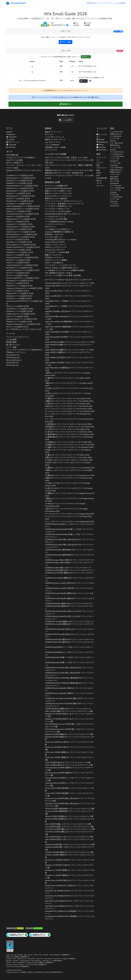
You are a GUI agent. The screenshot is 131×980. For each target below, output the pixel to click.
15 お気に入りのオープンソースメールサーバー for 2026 (69, 390)
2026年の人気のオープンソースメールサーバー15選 (69, 743)
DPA (98, 175)
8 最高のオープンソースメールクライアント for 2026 (69, 479)
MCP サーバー (50, 227)
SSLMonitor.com (12, 365)
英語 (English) (115, 145)
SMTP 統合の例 (12, 155)
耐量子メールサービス (54, 255)
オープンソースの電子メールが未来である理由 (63, 275)
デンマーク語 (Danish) (114, 140)
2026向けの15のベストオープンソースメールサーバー (69, 892)
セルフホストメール (53, 142)
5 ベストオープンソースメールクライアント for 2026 (70, 411)
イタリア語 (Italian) (116, 168)
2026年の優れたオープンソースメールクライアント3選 (70, 833)
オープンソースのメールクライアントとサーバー (68, 280)
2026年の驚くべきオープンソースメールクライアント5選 (70, 848)
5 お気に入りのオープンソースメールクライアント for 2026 (69, 490)
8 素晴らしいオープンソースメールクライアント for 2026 (69, 472)
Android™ (11, 137)
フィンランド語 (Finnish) (115, 149)
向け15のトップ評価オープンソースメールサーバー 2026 (68, 302)
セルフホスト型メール (54, 237)
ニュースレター (102, 136)
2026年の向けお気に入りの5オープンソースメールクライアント (69, 618)
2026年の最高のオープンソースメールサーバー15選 (69, 734)
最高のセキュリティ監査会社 (56, 199)
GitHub (100, 140)
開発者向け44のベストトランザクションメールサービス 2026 (69, 170)
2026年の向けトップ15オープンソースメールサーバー (69, 648)
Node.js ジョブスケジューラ (56, 247)
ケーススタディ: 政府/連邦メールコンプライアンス (64, 204)
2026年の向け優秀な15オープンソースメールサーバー (69, 574)
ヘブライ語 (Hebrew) (117, 156)
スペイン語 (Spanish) (117, 188)
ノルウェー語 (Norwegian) (114, 175)
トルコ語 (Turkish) (116, 197)
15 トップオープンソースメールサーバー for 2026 (68, 415)
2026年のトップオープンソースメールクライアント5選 (69, 784)
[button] (90, 81)
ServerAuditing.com (14, 360)
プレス (99, 183)
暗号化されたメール (95, 3)
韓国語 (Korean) (115, 172)
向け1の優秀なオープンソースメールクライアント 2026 (68, 354)
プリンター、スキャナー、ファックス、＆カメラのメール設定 (24, 167)
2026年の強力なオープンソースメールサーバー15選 (68, 763)
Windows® (11, 134)
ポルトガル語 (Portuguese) (114, 182)
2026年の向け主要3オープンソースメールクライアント (69, 564)
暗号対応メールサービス (54, 234)
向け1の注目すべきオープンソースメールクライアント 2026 (69, 364)
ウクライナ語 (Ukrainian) (114, 200)
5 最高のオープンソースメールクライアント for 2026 (69, 384)
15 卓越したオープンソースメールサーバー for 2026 (69, 447)
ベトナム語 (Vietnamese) (114, 205)
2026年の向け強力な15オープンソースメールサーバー (69, 631)
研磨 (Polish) (114, 179)
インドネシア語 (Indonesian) (115, 164)
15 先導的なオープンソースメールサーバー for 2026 (68, 442)
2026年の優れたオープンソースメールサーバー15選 (70, 829)
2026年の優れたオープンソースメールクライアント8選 (69, 711)
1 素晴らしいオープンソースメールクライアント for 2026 (67, 374)
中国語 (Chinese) (116, 134)
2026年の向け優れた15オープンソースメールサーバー (68, 568)
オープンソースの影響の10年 (56, 186)
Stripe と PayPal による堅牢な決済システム (62, 268)
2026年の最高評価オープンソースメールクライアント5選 (69, 813)
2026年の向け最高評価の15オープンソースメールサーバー (69, 551)
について (100, 163)
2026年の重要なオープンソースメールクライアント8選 (70, 759)
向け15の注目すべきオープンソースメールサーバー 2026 (69, 359)
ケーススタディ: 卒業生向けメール (58, 206)
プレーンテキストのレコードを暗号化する (24, 350)
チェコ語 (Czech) (116, 136)
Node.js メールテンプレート (56, 245)
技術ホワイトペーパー (54, 132)
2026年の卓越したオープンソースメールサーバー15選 (68, 824)
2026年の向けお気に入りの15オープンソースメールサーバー (69, 613)
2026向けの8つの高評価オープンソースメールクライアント (70, 918)
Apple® (9, 132)
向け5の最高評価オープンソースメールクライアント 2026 (69, 328)
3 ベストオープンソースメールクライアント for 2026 (68, 518)
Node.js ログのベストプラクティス (58, 196)
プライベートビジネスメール (17, 337)
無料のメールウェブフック (55, 140)
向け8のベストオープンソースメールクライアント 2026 (68, 287)
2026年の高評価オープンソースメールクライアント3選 (69, 795)
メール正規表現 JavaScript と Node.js (59, 222)
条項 (98, 170)
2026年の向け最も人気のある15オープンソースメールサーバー (69, 669)
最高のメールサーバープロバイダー (59, 193)
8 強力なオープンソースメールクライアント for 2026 (69, 406)
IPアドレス (49, 134)
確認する (86, 57)
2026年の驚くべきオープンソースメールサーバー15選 (70, 725)
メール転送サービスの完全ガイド (58, 229)
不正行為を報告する (102, 179)
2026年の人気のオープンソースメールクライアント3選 (69, 866)
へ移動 (118, 31)
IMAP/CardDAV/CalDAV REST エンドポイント (63, 214)
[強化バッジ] (10, 946)
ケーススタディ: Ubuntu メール (57, 209)
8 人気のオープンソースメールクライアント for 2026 (68, 432)
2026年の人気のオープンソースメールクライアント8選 (70, 748)
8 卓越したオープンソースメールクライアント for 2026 (68, 451)
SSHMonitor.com (13, 363)
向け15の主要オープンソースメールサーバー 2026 (68, 333)
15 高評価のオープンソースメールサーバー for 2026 (68, 424)
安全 (98, 165)
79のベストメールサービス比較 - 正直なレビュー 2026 (66, 158)
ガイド (9, 152)
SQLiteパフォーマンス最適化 (56, 260)
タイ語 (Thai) (114, 195)
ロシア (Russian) (116, 186)
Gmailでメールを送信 (14, 160)
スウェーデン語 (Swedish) (115, 191)
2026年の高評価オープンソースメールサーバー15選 (69, 789)
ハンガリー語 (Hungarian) (114, 160)
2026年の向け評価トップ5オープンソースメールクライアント (69, 536)
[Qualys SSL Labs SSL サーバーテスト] (15, 928)
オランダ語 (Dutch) (116, 143)
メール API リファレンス (54, 137)
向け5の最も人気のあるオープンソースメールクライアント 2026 (69, 318)
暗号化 (83, 81)
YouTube (101, 147)
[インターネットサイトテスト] (17, 935)
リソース (10, 334)
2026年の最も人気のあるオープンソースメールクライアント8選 (70, 805)
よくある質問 (120, 3)
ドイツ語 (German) (116, 154)
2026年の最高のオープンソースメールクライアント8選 (69, 738)
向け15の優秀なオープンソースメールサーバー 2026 (69, 350)
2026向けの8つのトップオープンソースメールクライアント (69, 907)
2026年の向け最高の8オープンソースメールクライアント (69, 607)
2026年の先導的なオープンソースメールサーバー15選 (69, 816)
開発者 (48, 128)
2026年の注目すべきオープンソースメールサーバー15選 (69, 715)
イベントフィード (102, 159)
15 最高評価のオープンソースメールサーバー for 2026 (69, 434)
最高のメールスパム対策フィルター (59, 191)
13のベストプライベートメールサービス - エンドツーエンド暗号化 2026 (69, 161)
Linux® (10, 140)
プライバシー (109, 3)
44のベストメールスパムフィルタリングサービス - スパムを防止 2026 (69, 177)
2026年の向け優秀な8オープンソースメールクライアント (70, 579)
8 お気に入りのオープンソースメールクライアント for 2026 (68, 395)
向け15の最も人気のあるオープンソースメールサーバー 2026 (69, 313)
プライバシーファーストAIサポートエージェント (64, 201)
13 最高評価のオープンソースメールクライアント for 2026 (69, 438)
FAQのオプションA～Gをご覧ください (86, 97)
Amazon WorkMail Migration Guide (58, 188)
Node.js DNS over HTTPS (55, 242)
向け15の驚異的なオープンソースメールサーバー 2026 (69, 369)
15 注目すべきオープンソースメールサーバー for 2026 (69, 460)
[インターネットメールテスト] (40, 935)
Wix (43, 37)
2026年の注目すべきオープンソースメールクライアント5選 (69, 841)
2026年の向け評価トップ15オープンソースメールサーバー (69, 531)
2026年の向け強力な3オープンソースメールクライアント (70, 636)
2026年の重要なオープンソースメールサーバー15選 (69, 754)
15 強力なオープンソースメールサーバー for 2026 (67, 404)
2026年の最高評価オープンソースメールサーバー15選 (70, 809)
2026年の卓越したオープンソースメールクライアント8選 (69, 827)
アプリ (9, 128)
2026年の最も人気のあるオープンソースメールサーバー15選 (70, 800)
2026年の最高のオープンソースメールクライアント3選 (69, 774)
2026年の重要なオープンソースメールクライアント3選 (69, 877)
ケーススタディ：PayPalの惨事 (57, 252)
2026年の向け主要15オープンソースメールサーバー (70, 560)
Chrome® (11, 145)
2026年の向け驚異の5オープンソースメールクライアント (70, 600)
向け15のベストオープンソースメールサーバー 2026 (70, 283)
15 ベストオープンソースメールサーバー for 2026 (68, 409)
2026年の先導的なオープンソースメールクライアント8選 (69, 820)
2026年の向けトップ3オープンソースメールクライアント (70, 525)
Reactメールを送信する (54, 263)
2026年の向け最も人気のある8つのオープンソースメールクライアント (69, 546)
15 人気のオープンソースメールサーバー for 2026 (67, 429)
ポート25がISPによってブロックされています (24, 329)
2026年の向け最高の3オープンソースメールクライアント (70, 643)
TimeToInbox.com (13, 357)
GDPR (99, 173)
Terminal (11, 147)
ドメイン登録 (11, 347)
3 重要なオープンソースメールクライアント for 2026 (69, 401)
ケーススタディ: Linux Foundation (58, 211)
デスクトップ (13, 142)
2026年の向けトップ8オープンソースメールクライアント (69, 654)
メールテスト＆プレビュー (55, 224)
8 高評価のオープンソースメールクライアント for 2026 (70, 427)
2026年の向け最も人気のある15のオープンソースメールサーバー (70, 541)
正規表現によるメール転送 (55, 147)
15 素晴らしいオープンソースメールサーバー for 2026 (70, 468)
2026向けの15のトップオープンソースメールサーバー (69, 902)
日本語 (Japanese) (116, 170)
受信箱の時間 (11, 342)
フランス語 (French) (117, 152)
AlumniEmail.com (13, 355)
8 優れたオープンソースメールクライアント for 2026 (68, 457)
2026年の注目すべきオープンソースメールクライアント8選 (69, 720)
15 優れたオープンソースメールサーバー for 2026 (67, 455)
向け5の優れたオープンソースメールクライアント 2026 (69, 346)
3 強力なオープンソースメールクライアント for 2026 (66, 510)
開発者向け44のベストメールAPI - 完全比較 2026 (64, 173)
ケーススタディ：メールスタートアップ (60, 265)
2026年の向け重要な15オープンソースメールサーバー (70, 622)
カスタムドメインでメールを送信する (21, 158)
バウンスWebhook (52, 145)
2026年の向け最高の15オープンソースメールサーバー (69, 604)
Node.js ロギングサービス (55, 250)
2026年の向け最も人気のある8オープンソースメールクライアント (69, 674)
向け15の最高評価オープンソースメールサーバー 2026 (69, 323)
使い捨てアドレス (13, 345)
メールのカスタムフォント (55, 217)
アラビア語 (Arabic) (117, 132)
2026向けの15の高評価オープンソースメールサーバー (69, 912)
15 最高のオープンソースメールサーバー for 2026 (68, 379)
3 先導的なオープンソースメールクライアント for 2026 (70, 445)
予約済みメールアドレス (16, 352)
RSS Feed (101, 150)
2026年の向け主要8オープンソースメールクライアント (69, 695)
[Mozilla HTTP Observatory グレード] (34, 928)
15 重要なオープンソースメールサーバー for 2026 (68, 399)
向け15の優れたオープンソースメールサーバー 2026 (70, 342)
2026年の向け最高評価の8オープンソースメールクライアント (70, 556)
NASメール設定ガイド (15, 163)
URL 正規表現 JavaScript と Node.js (59, 273)
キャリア (100, 186)
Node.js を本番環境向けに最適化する (59, 232)
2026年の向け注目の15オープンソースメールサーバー (70, 584)
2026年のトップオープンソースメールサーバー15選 (69, 779)
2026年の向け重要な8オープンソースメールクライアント (69, 625)
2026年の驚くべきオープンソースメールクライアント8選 (70, 730)
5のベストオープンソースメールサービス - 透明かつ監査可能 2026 (69, 167)
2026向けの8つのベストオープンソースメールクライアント (70, 897)
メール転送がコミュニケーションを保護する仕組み (65, 270)
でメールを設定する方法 (20, 175)
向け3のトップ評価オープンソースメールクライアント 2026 (69, 308)
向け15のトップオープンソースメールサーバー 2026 (68, 292)
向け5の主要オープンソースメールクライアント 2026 (69, 338)
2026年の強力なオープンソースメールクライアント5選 (69, 765)
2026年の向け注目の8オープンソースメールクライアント (69, 589)
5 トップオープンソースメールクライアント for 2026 (69, 420)
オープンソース (51, 150)
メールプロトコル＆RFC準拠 (56, 219)
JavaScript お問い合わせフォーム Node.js (61, 240)
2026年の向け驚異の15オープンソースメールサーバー (69, 595)
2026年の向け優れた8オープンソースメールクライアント (69, 570)
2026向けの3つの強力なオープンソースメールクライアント (69, 887)
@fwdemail (102, 142)
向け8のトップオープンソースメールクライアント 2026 (69, 297)
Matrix (100, 145)
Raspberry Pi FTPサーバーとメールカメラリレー (24, 172)
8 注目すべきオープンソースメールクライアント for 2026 (68, 464)
